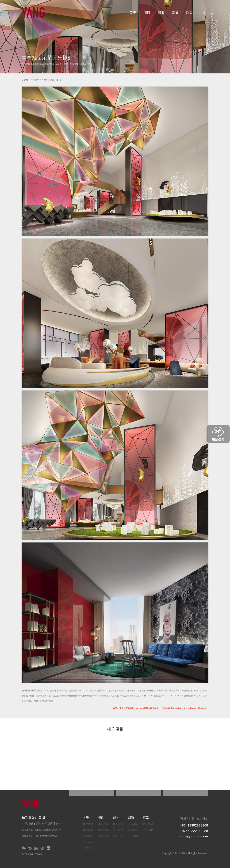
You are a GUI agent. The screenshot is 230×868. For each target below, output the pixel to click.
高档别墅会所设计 (89, 696)
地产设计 (103, 830)
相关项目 (115, 729)
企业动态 (133, 824)
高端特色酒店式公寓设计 (109, 696)
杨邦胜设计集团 (29, 691)
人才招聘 (148, 830)
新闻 (175, 13)
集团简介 (88, 824)
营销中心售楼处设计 (71, 696)
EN (203, 13)
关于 (133, 13)
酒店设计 (103, 824)
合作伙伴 (118, 830)
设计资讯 (133, 830)
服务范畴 (118, 824)
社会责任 (88, 848)
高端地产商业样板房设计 (50, 696)
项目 (147, 13)
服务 (161, 13)
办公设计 (103, 836)
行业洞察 (133, 836)
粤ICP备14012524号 (32, 854)
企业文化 (88, 842)
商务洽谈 (148, 824)
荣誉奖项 (88, 836)
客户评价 (118, 836)
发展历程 (88, 830)
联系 (190, 13)
